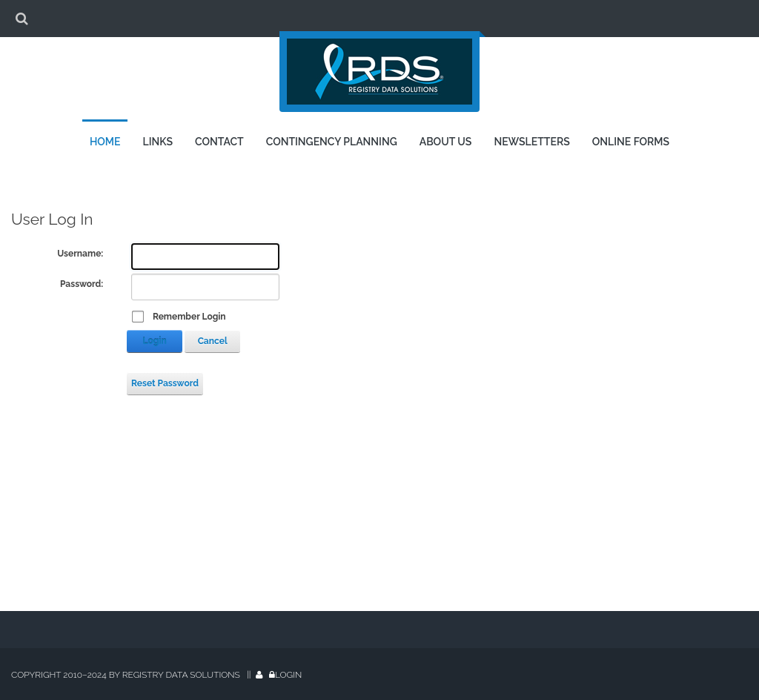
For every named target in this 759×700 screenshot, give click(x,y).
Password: (82, 284)
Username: (80, 254)
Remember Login (189, 317)
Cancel (213, 341)
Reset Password (165, 383)
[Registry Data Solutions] (379, 75)
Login (155, 341)
